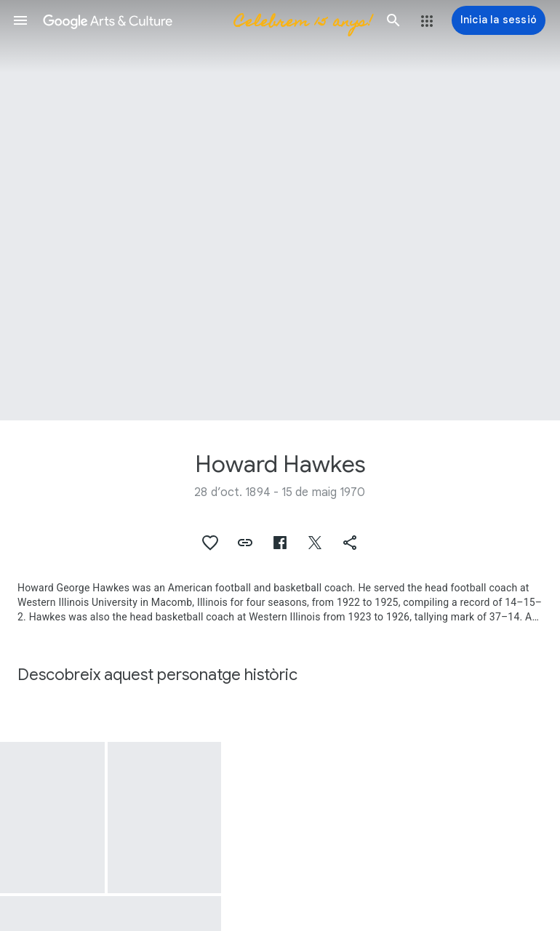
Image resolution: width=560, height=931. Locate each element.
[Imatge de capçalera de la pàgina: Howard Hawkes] (280, 210)
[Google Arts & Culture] (207, 20)
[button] (20, 20)
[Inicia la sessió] (499, 20)
